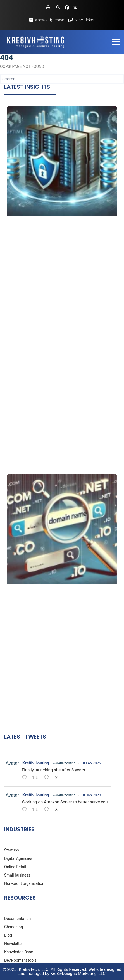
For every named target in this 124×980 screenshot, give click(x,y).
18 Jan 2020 (91, 795)
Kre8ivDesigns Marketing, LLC (78, 974)
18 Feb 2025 (91, 763)
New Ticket (85, 20)
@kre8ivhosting (64, 763)
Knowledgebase (50, 20)
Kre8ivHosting (36, 763)
